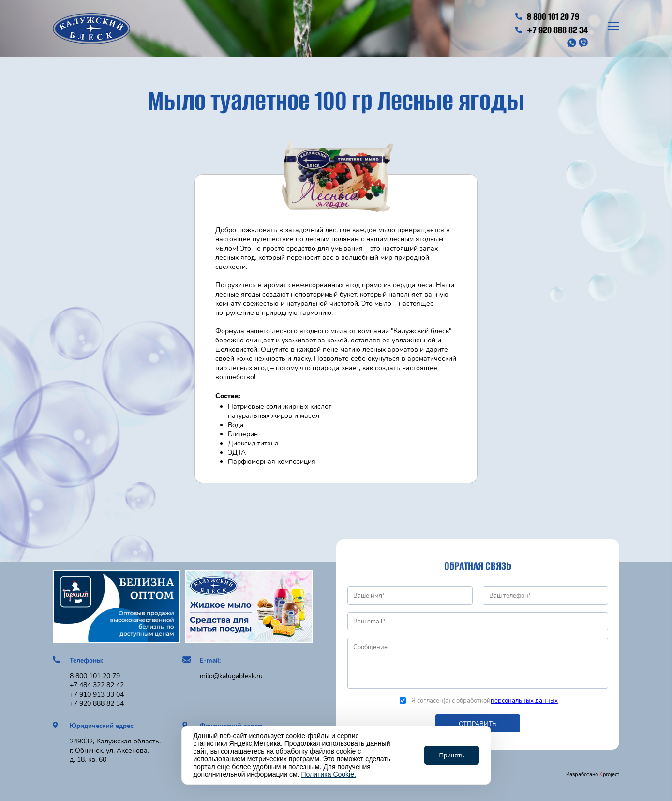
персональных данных (524, 701)
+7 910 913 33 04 (97, 694)
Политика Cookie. (329, 774)
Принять (451, 755)
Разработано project (593, 775)
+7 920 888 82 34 (551, 30)
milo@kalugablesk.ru (231, 676)
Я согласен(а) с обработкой (479, 701)
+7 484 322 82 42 (97, 685)
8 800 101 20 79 (547, 16)
